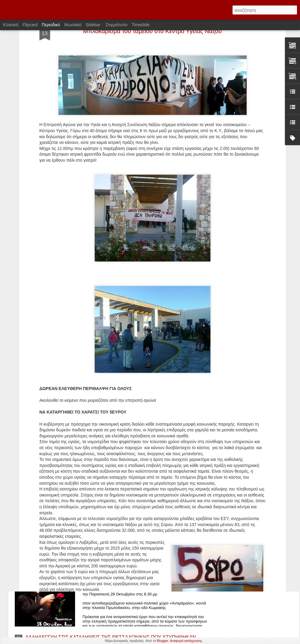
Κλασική (11, 25)
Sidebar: (93, 25)
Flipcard (30, 25)
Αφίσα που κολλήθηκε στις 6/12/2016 (133, 432)
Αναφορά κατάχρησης (186, 641)
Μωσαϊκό (73, 25)
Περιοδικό (51, 25)
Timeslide (141, 25)
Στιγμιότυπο (117, 25)
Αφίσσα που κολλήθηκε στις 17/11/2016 (136, 500)
